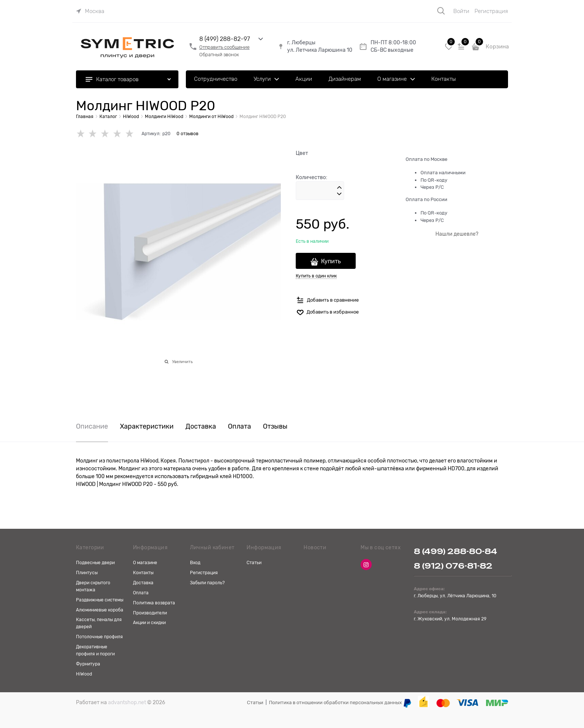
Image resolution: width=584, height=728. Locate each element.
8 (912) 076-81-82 (453, 566)
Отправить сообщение (224, 47)
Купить (331, 261)
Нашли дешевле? (457, 234)
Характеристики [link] (147, 427)
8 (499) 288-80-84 (456, 551)
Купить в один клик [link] (316, 276)
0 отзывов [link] (188, 134)
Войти (461, 11)
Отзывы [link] (275, 427)
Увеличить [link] (182, 362)
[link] (90, 11)
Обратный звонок (219, 55)
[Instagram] (366, 565)
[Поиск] (441, 11)
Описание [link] (92, 427)
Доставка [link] (201, 427)
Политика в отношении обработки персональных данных (335, 702)
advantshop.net (127, 702)
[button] (339, 188)
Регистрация (491, 11)
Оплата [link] (239, 427)
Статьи (255, 702)
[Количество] (320, 191)
